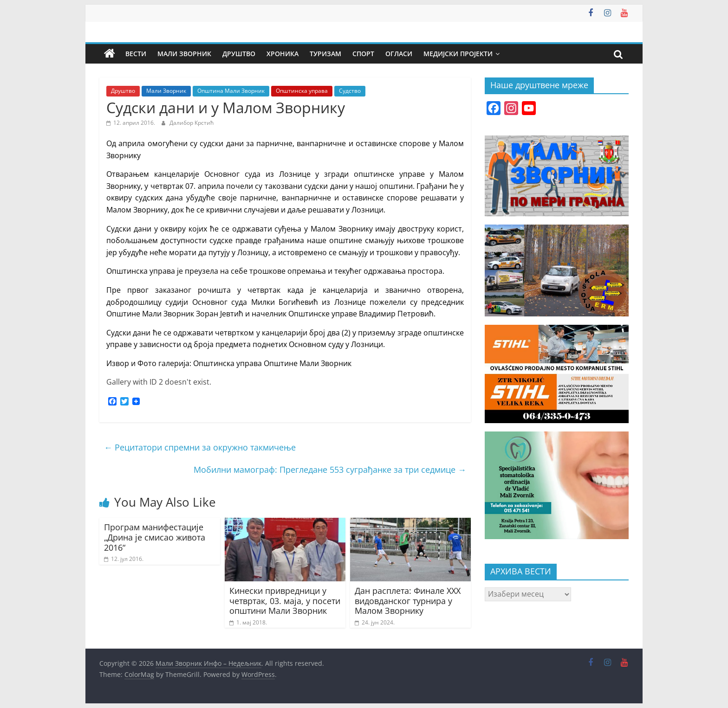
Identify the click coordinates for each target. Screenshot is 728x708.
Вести (136, 54)
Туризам (325, 54)
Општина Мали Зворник (231, 91)
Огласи (399, 54)
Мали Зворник (184, 54)
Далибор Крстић (192, 123)
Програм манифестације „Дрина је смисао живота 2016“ (155, 537)
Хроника (283, 54)
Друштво (239, 54)
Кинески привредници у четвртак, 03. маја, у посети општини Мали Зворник (285, 601)
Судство (350, 91)
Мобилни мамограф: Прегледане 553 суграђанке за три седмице (330, 470)
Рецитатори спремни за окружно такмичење (200, 447)
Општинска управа (302, 91)
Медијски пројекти (458, 54)
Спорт (363, 54)
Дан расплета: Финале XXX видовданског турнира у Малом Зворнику (408, 601)
